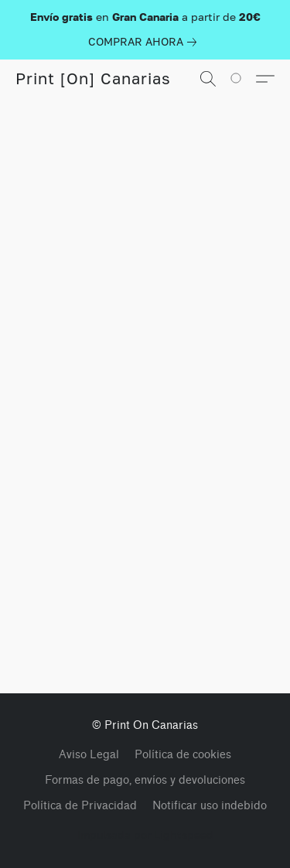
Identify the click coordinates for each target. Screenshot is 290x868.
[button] (93, 79)
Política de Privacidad (80, 806)
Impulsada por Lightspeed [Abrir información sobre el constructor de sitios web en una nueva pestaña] (145, 834)
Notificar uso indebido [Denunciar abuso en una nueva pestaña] (210, 806)
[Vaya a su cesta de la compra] (244, 79)
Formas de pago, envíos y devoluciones (145, 780)
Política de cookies (183, 755)
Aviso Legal (89, 755)
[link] (145, 42)
